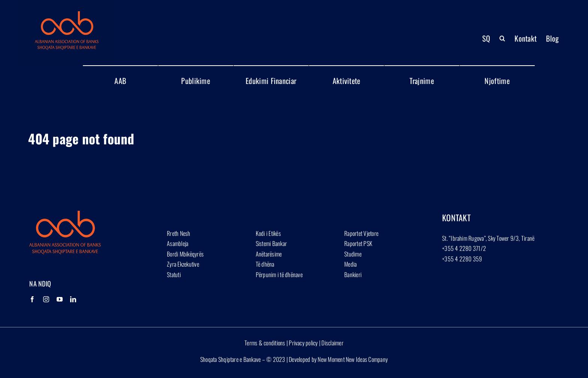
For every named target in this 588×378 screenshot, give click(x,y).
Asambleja (178, 243)
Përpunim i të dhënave (279, 274)
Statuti (174, 274)
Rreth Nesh (178, 233)
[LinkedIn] (73, 299)
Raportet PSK (358, 243)
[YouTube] (60, 299)
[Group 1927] (67, 14)
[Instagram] (46, 299)
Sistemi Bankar (271, 243)
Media (350, 264)
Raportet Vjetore (361, 233)
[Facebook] (32, 299)
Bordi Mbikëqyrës (185, 254)
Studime (353, 254)
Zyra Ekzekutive (183, 264)
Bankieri (353, 274)
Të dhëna (265, 264)
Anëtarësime (269, 254)
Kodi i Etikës (268, 233)
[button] (502, 38)
